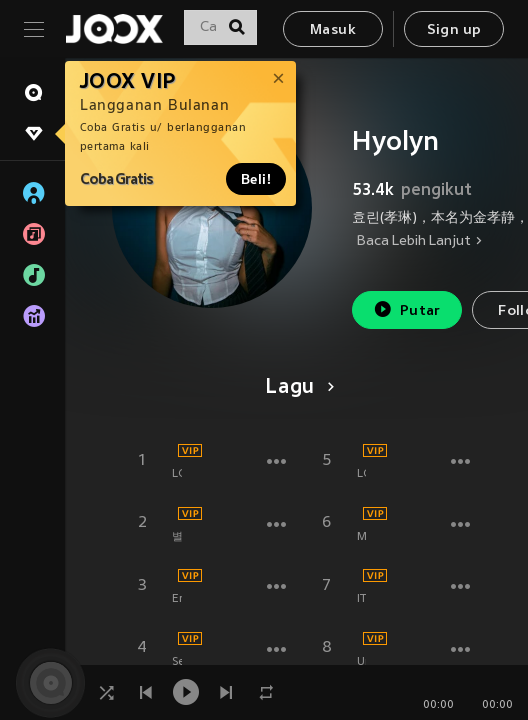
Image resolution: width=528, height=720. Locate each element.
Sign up (454, 30)
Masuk (333, 30)
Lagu (296, 388)
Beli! (256, 179)
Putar (407, 309)
